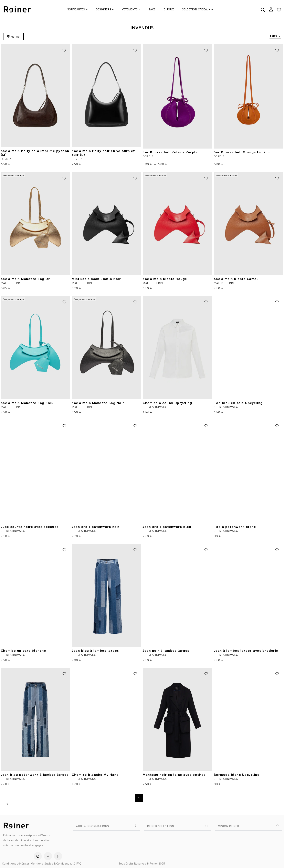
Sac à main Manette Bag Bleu (27, 403)
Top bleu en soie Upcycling (238, 403)
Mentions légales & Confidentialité (53, 863)
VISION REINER (229, 826)
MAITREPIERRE (11, 283)
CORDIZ (6, 159)
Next (7, 806)
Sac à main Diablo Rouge (165, 279)
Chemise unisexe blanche (24, 650)
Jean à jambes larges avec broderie (246, 650)
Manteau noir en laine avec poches (174, 774)
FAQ (79, 863)
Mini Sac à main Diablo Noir (96, 279)
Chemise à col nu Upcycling (167, 403)
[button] (106, 826)
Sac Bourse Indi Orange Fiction (242, 152)
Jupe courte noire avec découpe (30, 527)
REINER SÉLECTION (161, 826)
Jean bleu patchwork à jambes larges (35, 774)
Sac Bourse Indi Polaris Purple (170, 152)
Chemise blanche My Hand (95, 774)
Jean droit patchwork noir (96, 527)
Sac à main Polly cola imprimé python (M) (35, 153)
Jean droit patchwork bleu (167, 527)
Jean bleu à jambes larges (95, 650)
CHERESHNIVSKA (155, 407)
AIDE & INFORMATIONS (93, 826)
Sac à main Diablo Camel (236, 279)
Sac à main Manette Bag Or (25, 279)
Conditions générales (16, 863)
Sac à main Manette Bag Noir (98, 403)
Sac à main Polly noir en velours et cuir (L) (103, 153)
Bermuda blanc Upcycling (237, 774)
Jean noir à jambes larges (166, 650)
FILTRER (15, 37)
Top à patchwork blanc (235, 527)
